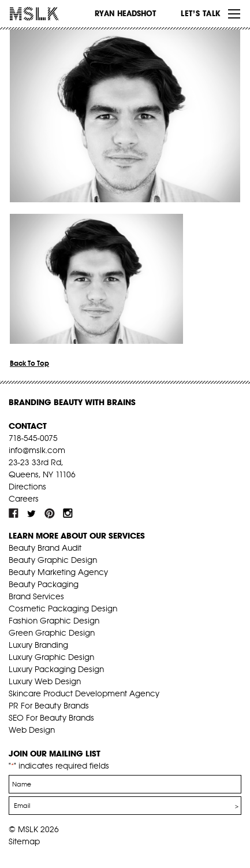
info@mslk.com (37, 450)
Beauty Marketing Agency (58, 572)
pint (50, 513)
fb (14, 513)
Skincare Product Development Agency (84, 693)
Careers (24, 499)
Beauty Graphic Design (53, 560)
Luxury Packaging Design (56, 669)
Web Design (32, 730)
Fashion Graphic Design (54, 621)
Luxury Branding (38, 645)
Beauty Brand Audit (45, 548)
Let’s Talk (201, 13)
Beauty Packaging (44, 584)
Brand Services (36, 596)
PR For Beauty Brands (49, 706)
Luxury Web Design (45, 681)
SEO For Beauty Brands (51, 718)
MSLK (52, 14)
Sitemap (24, 841)
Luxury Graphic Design (51, 657)
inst (68, 513)
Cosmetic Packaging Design (63, 609)
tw (32, 513)
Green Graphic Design (52, 633)
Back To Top (29, 363)
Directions (27, 487)
